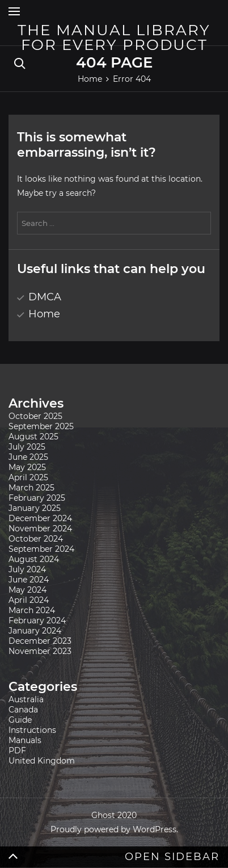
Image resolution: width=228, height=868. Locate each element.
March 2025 (31, 488)
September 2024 (41, 549)
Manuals (25, 740)
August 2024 (34, 559)
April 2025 (28, 477)
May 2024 (28, 590)
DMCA (45, 297)
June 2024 (29, 580)
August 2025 (33, 437)
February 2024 (37, 620)
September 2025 (41, 426)
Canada (23, 710)
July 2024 (27, 569)
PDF (17, 750)
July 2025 (27, 447)
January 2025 (35, 508)
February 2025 (37, 498)
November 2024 (40, 529)
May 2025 (27, 467)
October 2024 (36, 539)
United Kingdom (42, 761)
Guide (20, 720)
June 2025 (28, 457)
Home (44, 314)
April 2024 (29, 600)
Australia (26, 699)
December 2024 (40, 518)
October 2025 (35, 416)
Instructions (32, 730)
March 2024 (32, 610)
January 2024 (35, 631)
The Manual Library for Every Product (114, 37)
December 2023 (40, 641)
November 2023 (40, 651)
